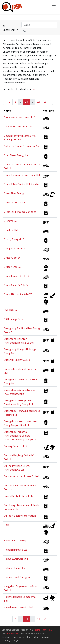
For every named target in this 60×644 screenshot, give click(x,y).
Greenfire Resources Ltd (17, 202)
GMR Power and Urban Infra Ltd (21, 126)
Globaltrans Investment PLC (20, 117)
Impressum (18, 637)
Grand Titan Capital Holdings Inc (22, 184)
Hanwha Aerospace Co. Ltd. (18, 607)
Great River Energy (14, 193)
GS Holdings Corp (13, 319)
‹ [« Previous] (5, 102)
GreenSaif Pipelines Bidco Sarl (20, 212)
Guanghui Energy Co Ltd (17, 360)
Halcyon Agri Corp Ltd (16, 559)
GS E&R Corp (11, 310)
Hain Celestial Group (15, 540)
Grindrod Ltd (11, 230)
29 (45, 102)
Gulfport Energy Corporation (20, 516)
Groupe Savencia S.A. (15, 248)
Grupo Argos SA (12, 267)
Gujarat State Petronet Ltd (19, 496)
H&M (6, 525)
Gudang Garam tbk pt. (16, 446)
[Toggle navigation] (54, 7)
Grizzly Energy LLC (14, 239)
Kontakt (6, 637)
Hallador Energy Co (14, 568)
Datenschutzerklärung (38, 637)
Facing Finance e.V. (43, 630)
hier (35, 89)
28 (39, 102)
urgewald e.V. (12, 633)
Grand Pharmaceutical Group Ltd (22, 175)
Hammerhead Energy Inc (17, 577)
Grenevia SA (10, 221)
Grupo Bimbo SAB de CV (17, 276)
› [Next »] (51, 102)
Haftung (6, 641)
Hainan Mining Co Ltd (16, 550)
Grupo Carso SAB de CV (16, 285)
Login (16, 641)
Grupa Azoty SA (12, 258)
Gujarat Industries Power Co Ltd (21, 476)
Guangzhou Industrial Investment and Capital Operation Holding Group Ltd (20, 436)
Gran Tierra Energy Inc (16, 155)
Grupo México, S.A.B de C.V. (18, 294)
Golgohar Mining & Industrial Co (21, 146)
